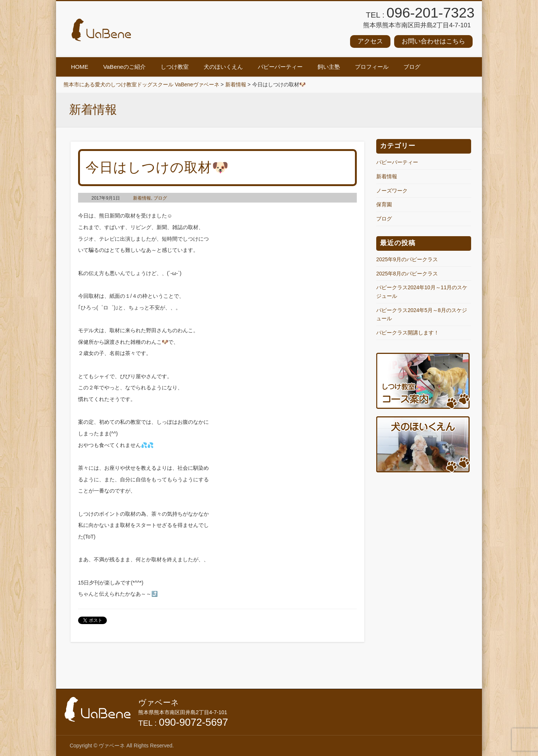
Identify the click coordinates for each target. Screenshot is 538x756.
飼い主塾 (329, 67)
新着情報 (142, 198)
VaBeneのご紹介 (124, 67)
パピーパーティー (280, 67)
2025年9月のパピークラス (407, 259)
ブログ (412, 67)
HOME (80, 67)
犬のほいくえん (223, 67)
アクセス (370, 41)
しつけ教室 (175, 67)
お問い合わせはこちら (433, 41)
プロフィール (372, 67)
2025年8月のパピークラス (407, 274)
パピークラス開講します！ (408, 333)
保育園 (384, 204)
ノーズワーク (392, 191)
